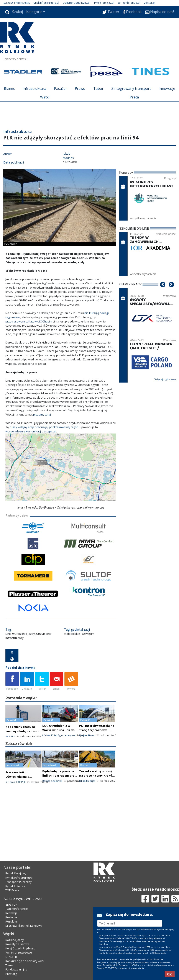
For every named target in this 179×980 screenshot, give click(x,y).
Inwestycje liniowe (17, 944)
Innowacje (167, 88)
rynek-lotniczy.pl (104, 3)
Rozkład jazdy (15, 940)
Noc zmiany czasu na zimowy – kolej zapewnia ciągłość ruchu (23, 731)
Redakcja (11, 913)
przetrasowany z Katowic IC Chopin (29, 321)
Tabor (98, 88)
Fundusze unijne (16, 969)
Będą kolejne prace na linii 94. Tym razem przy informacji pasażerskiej (59, 775)
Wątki (45, 97)
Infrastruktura (34, 88)
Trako (9, 965)
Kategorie (34, 12)
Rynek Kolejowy (16, 873)
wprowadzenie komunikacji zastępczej (31, 431)
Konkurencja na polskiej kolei (25, 961)
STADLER (11, 957)
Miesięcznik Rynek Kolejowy (24, 926)
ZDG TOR (11, 905)
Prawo (80, 88)
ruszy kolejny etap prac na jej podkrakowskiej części (44, 427)
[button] (163, 291)
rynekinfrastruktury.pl (46, 3)
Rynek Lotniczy (15, 886)
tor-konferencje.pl (129, 3)
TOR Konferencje (17, 909)
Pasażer (61, 88)
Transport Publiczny (19, 882)
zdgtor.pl (150, 3)
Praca (134, 97)
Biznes (9, 88)
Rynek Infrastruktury (19, 878)
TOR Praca (12, 890)
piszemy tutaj (42, 414)
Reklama (11, 917)
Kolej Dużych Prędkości (20, 948)
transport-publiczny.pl (77, 3)
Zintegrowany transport (131, 88)
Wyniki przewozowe (19, 952)
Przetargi (11, 974)
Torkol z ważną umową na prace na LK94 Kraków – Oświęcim (97, 775)
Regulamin (12, 921)
